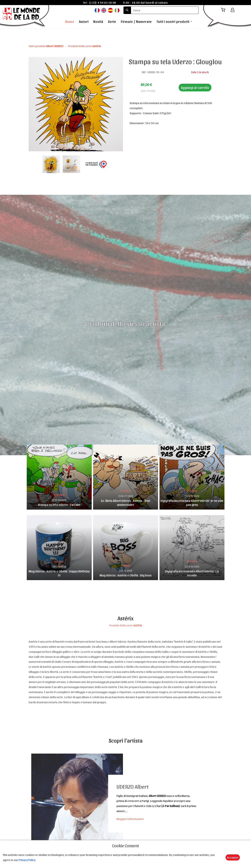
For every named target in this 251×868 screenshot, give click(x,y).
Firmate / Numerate (136, 21)
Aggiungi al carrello (195, 88)
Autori (84, 21)
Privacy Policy (27, 860)
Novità (98, 21)
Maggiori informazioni (130, 819)
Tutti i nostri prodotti (173, 21)
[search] (165, 10)
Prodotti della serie (85, 46)
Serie (112, 21)
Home (70, 21)
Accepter (233, 857)
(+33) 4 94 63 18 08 (103, 2)
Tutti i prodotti (46, 46)
